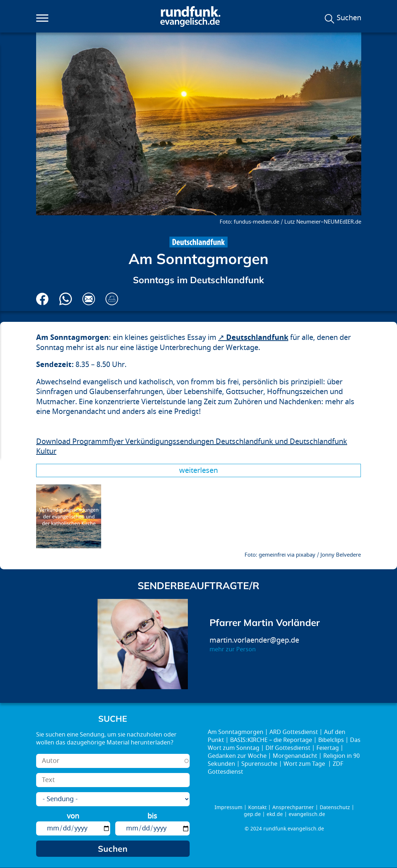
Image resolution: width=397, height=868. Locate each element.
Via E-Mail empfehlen (89, 299)
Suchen (349, 18)
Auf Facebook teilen (42, 299)
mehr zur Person (233, 649)
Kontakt (257, 807)
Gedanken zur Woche (237, 756)
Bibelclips (331, 740)
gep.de (252, 814)
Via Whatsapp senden (66, 299)
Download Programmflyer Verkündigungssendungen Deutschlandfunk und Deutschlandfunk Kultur (192, 447)
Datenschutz (335, 807)
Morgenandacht (295, 756)
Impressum (228, 807)
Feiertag (328, 748)
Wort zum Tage (305, 764)
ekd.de (275, 814)
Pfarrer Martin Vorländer (265, 623)
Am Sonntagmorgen (236, 732)
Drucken (112, 299)
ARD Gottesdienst (294, 732)
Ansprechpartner (293, 807)
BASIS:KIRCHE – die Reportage (271, 740)
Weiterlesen (198, 470)
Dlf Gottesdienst (288, 748)
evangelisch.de (307, 814)
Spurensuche (259, 764)
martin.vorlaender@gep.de (254, 640)
